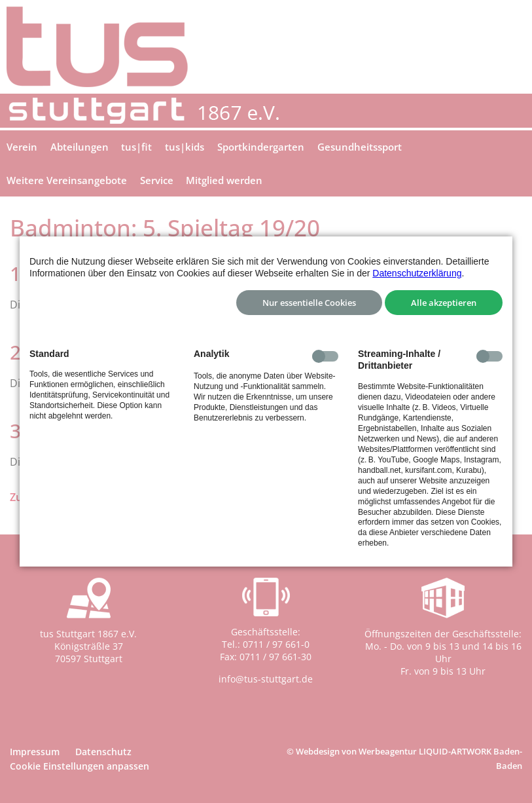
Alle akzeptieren (444, 303)
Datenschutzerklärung (417, 273)
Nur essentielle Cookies (309, 303)
